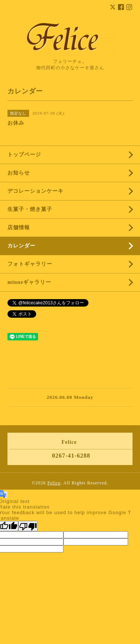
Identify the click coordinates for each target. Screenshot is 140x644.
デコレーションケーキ (47, 191)
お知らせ (19, 173)
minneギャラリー (29, 282)
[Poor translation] (28, 526)
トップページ (24, 155)
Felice (54, 483)
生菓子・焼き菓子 (30, 209)
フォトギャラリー (30, 264)
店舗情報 (19, 228)
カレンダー (21, 246)
